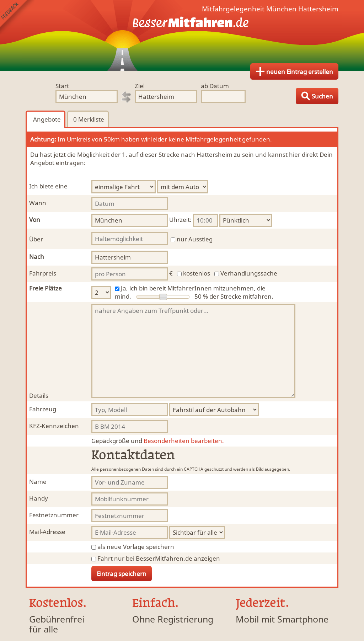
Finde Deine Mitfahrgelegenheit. (182, 36)
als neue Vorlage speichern (136, 547)
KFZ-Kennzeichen (54, 426)
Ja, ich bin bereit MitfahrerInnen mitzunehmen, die (193, 288)
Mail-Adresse (47, 532)
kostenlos (197, 273)
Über (36, 239)
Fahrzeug (43, 409)
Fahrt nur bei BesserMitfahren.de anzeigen (159, 558)
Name (38, 482)
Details (39, 396)
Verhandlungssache (249, 273)
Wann (38, 203)
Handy (39, 498)
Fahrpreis (43, 273)
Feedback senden (17, 17)
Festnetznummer (54, 515)
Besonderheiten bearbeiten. (158, 441)
